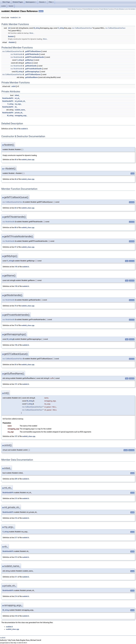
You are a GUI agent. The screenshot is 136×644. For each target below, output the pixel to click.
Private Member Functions (107, 9)
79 (16, 325)
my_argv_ (18, 104)
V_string (61, 28)
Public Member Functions (75, 9)
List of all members (130, 9)
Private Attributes (119, 9)
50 (16, 365)
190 (16, 286)
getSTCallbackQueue (33, 74)
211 (16, 577)
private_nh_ (19, 113)
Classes (43, 2)
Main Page (6, 2)
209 (16, 479)
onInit (14, 86)
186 (15, 129)
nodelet (4, 6)
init (9, 28)
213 (16, 557)
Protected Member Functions (91, 9)
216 (16, 518)
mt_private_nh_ (20, 101)
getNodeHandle (31, 66)
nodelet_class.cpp (28, 160)
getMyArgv (29, 60)
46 (16, 179)
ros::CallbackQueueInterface (82, 28)
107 (16, 436)
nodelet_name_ (20, 110)
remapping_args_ (21, 116)
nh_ (16, 107)
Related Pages (18, 2)
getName (28, 63)
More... (32, 33)
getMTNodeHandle (32, 54)
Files (51, 2)
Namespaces (31, 2)
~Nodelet (11, 42)
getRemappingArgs (32, 72)
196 (16, 345)
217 (16, 538)
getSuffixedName (31, 77)
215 (16, 498)
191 (16, 384)
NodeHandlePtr (8, 98)
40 (16, 160)
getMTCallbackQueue (33, 51)
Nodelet (11, 6)
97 (16, 247)
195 (16, 267)
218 (16, 616)
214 (16, 596)
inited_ (17, 95)
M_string (37, 28)
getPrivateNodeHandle (33, 69)
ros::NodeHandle (17, 54)
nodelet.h (15, 18)
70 (16, 306)
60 (16, 208)
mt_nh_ (17, 98)
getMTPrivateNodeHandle (35, 57)
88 (16, 228)
